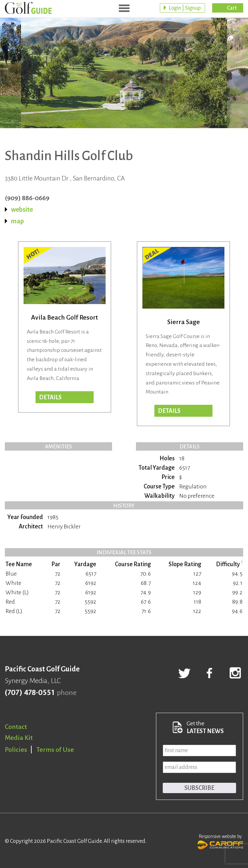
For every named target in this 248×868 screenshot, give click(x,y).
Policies (16, 750)
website (22, 209)
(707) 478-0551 (30, 693)
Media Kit (19, 738)
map (17, 221)
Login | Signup (185, 8)
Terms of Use (55, 750)
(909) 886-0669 (27, 198)
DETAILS (169, 411)
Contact (16, 727)
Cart (232, 8)
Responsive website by (220, 841)
